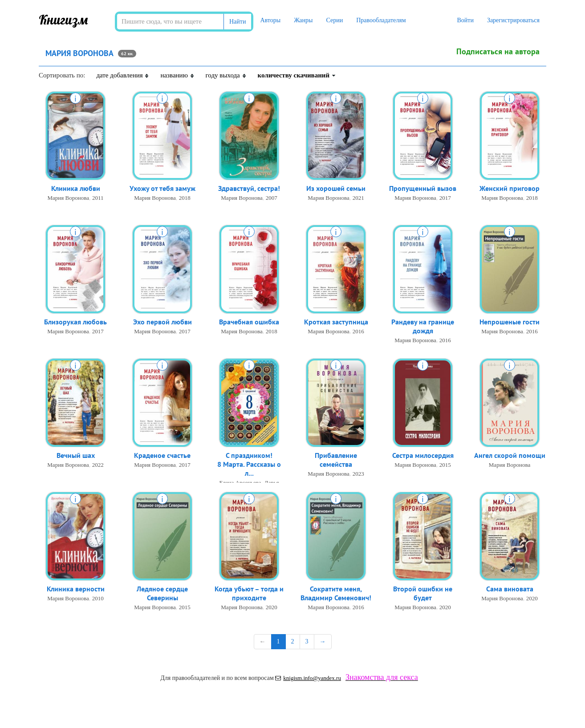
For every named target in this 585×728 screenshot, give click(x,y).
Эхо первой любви (162, 323)
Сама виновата (510, 590)
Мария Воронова (68, 199)
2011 (98, 199)
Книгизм (63, 20)
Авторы (270, 20)
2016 (358, 333)
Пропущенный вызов (423, 190)
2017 (445, 199)
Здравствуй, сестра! (249, 190)
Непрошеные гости (510, 323)
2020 (272, 610)
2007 (272, 199)
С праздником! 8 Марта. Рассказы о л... (249, 467)
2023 (358, 476)
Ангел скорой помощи (510, 457)
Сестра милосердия (423, 457)
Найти (238, 22)
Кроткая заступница (336, 323)
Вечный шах (76, 457)
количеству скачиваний (297, 75)
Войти (465, 20)
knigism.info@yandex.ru (308, 678)
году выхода (226, 75)
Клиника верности (76, 590)
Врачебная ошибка (249, 323)
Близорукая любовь (75, 323)
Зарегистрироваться (513, 20)
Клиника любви (76, 190)
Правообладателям (381, 20)
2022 (98, 466)
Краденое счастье (162, 457)
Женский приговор (510, 190)
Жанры (303, 20)
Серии (334, 20)
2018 (185, 199)
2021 (358, 199)
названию (177, 75)
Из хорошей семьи (336, 190)
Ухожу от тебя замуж (162, 190)
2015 (445, 466)
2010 (98, 600)
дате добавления (123, 75)
